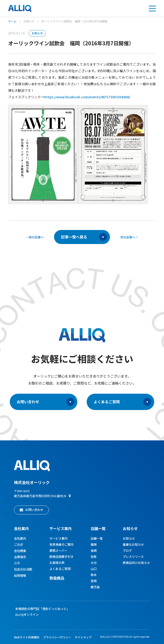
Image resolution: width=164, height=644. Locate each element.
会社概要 (20, 551)
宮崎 (94, 581)
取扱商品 (57, 578)
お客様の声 (57, 563)
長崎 (94, 550)
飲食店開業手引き (61, 557)
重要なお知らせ (133, 544)
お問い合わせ (46, 402)
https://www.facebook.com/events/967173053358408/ (87, 97)
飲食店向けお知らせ (136, 563)
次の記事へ (128, 237)
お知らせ (29, 21)
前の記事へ (36, 237)
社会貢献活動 (23, 569)
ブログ (127, 550)
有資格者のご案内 (61, 544)
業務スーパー (58, 550)
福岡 (94, 544)
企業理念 (20, 557)
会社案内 (21, 528)
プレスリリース (133, 557)
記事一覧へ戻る (84, 237)
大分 (94, 563)
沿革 (17, 563)
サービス (61, 528)
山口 (94, 569)
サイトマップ (83, 637)
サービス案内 (58, 538)
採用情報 (20, 575)
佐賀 (94, 557)
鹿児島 (95, 587)
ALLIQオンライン (27, 614)
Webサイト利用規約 (27, 637)
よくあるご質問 (122, 402)
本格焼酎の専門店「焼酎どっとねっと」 (42, 609)
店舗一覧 (98, 528)
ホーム (12, 21)
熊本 (94, 575)
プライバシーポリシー (57, 637)
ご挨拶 (19, 544)
